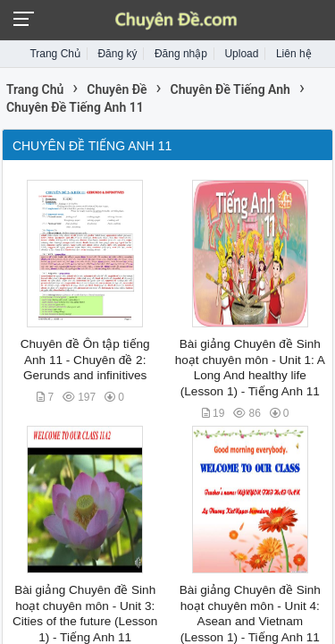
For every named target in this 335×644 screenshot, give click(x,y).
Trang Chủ (55, 54)
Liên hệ (294, 54)
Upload (241, 54)
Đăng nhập (181, 54)
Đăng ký (117, 54)
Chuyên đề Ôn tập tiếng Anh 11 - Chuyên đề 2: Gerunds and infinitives (85, 360)
